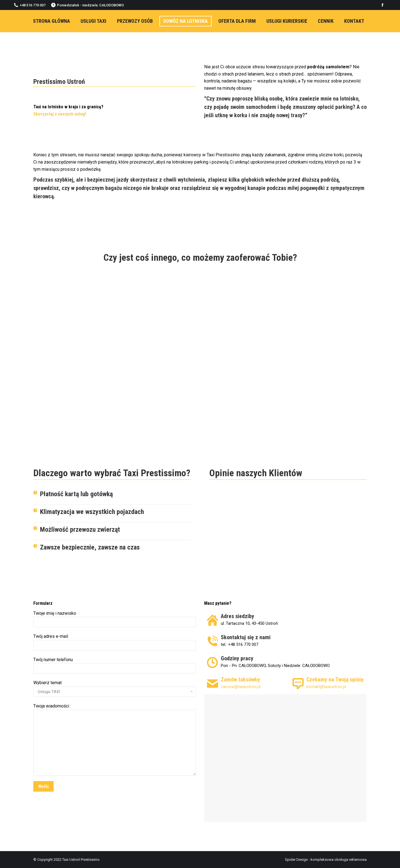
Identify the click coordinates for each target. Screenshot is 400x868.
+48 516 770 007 (30, 5)
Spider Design (296, 860)
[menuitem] (52, 21)
